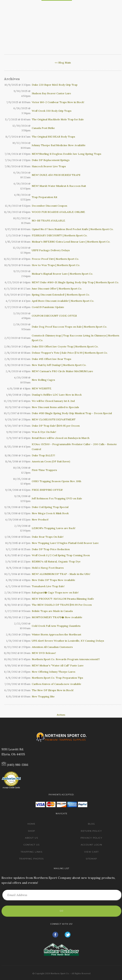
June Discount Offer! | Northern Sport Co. (57, 289)
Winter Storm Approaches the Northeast (56, 634)
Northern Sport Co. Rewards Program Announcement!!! (66, 659)
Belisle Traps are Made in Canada (52, 611)
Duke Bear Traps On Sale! (48, 537)
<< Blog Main (63, 63)
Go (62, 911)
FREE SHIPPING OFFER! (47, 490)
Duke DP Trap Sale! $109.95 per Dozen (56, 426)
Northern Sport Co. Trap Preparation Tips (57, 678)
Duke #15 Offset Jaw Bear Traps (51, 359)
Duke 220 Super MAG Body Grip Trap (55, 85)
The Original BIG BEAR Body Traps (53, 137)
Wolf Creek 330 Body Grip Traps (52, 111)
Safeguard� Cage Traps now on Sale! (55, 592)
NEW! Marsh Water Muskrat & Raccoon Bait (59, 186)
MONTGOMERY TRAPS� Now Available (57, 617)
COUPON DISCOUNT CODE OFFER (54, 316)
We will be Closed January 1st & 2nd (53, 401)
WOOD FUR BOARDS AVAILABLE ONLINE (58, 212)
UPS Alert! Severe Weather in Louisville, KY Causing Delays (68, 641)
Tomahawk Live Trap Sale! (48, 586)
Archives (61, 715)
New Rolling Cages (43, 380)
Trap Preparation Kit (44, 197)
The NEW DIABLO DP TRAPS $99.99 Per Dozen (62, 605)
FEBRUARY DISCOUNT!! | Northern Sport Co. (60, 235)
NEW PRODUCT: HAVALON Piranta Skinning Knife (63, 599)
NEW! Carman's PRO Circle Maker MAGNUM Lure (62, 371)
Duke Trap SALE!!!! (43, 455)
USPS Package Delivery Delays (51, 250)
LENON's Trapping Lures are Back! (54, 528)
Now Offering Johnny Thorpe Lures (54, 672)
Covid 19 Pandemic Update (48, 307)
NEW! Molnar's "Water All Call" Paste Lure (58, 665)
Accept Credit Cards (11, 788)
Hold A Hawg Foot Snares (48, 568)
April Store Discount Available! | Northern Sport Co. (63, 301)
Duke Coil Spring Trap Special (50, 507)
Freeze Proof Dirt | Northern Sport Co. (55, 259)
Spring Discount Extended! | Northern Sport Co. (61, 295)
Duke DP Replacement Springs (51, 160)
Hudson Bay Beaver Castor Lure (51, 93)
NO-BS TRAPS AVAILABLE (48, 221)
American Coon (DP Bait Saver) (51, 461)
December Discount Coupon (49, 206)
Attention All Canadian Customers (52, 647)
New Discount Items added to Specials (55, 407)
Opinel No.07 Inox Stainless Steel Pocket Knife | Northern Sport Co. (73, 229)
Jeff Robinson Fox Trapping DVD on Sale (57, 498)
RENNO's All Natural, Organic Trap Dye (56, 561)
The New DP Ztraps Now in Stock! (53, 690)
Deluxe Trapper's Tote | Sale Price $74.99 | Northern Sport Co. (70, 353)
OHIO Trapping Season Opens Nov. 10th (56, 481)
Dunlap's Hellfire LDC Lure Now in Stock (57, 395)
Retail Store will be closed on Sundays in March (61, 438)
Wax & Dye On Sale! (44, 432)
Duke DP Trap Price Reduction (51, 549)
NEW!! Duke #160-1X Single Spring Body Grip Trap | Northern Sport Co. (75, 282)
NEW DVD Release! (44, 653)
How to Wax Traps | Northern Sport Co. (56, 265)
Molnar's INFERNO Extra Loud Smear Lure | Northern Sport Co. (71, 242)
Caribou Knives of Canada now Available (56, 684)
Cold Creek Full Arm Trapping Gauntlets (56, 626)
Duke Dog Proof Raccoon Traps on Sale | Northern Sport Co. (69, 327)
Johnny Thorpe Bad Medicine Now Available (59, 145)
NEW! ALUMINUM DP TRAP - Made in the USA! (61, 574)
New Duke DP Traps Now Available (53, 580)
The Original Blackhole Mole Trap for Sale (58, 119)
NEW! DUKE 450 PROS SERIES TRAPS (56, 175)
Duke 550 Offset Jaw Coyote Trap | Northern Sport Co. (65, 346)
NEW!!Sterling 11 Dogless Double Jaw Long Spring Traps (67, 154)
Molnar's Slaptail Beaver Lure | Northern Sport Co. (62, 274)
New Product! (40, 519)
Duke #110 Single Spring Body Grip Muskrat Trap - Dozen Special (72, 413)
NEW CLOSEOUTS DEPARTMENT (54, 419)
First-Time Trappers (44, 470)
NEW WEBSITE (42, 388)
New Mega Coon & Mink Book (50, 513)
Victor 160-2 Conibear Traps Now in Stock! (58, 102)
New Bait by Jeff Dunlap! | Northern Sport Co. (59, 365)
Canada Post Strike (43, 128)
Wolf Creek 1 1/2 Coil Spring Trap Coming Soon (61, 555)
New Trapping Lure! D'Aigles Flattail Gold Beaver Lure (65, 543)
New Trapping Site (43, 696)
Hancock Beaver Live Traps (49, 166)
